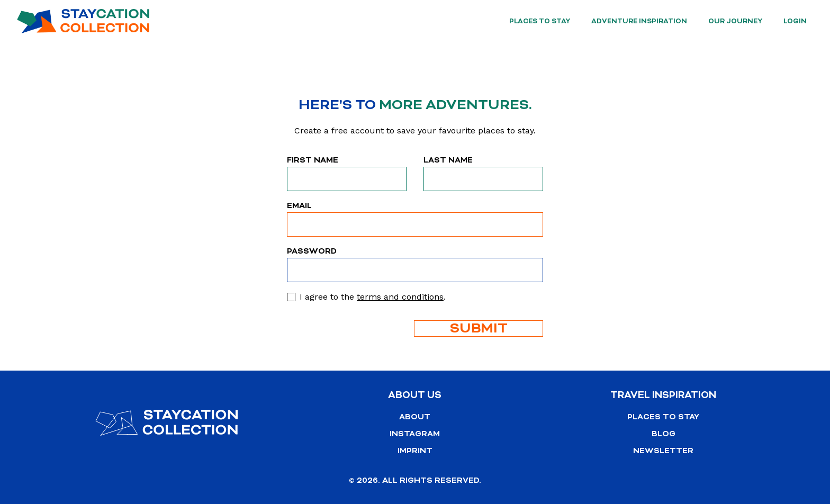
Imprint (415, 451)
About (415, 417)
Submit (479, 328)
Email (299, 206)
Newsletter (663, 451)
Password (312, 251)
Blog (664, 434)
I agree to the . (373, 297)
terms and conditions (400, 297)
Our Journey (735, 21)
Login (795, 21)
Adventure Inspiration (639, 21)
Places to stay (540, 21)
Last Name (448, 160)
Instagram (415, 434)
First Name (313, 160)
